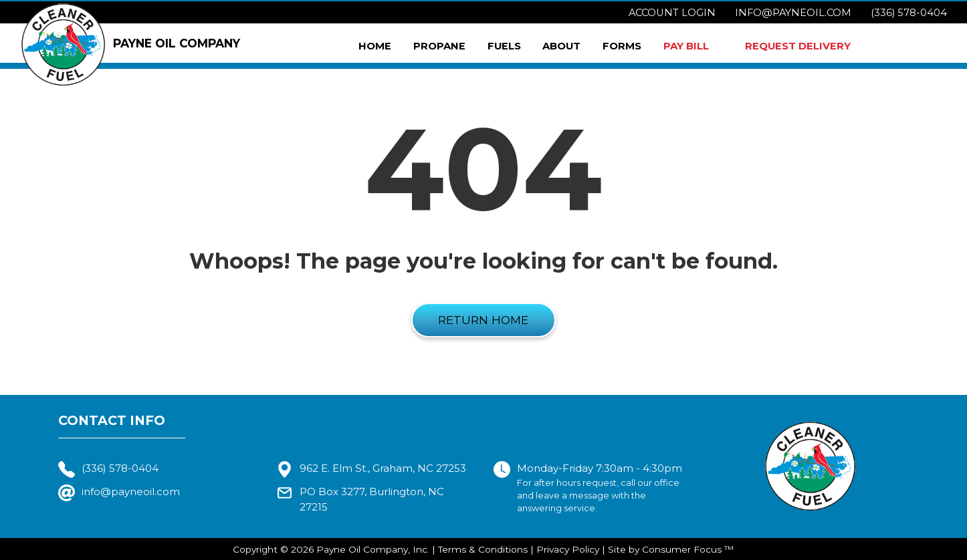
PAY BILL (686, 46)
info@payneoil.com (793, 13)
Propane (439, 46)
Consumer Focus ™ (688, 549)
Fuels (504, 46)
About (561, 46)
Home (375, 46)
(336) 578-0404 (909, 13)
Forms (622, 46)
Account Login (672, 13)
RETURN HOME (483, 320)
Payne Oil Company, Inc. (373, 549)
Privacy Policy (568, 549)
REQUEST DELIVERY (798, 46)
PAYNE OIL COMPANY (131, 44)
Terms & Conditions (483, 549)
